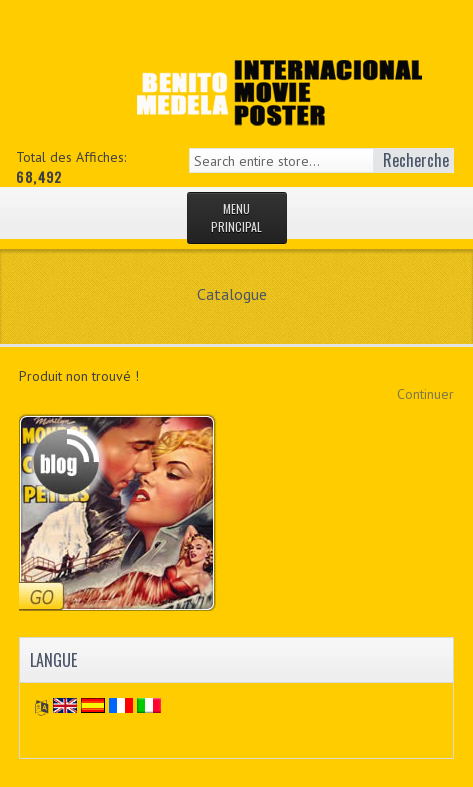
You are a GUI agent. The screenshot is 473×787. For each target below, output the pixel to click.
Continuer (425, 394)
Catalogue (232, 294)
